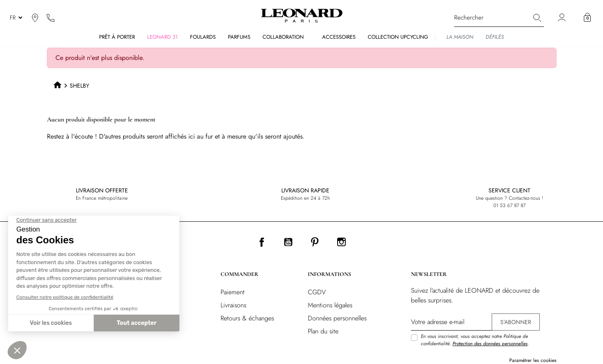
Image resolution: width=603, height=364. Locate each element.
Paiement (233, 292)
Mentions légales (330, 305)
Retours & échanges (247, 318)
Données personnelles (337, 318)
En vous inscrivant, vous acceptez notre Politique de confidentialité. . (475, 340)
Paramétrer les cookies (533, 360)
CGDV (317, 292)
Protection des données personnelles (490, 344)
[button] (587, 18)
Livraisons (233, 305)
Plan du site (323, 331)
